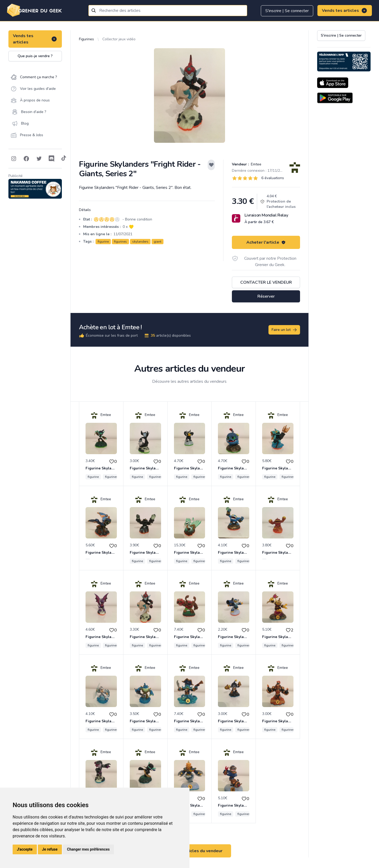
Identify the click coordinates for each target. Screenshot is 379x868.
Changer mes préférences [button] (88, 849)
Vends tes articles (345, 11)
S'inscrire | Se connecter (287, 11)
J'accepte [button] (25, 849)
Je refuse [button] (50, 849)
